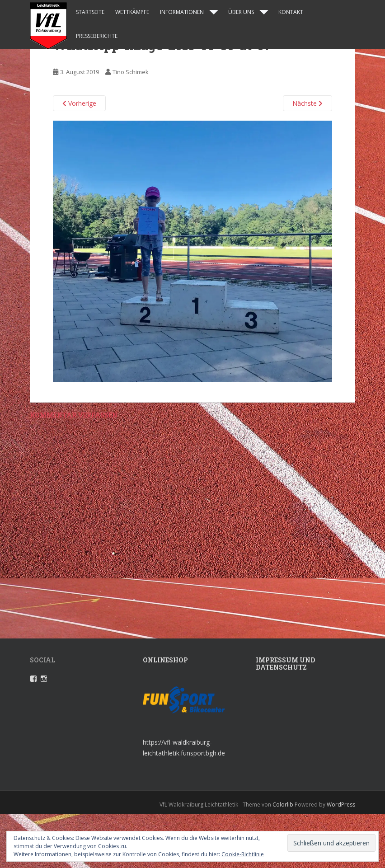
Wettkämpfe (132, 12)
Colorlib (283, 805)
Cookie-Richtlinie (243, 854)
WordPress (341, 805)
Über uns (241, 12)
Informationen (182, 12)
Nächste (308, 103)
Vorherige (79, 103)
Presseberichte (97, 36)
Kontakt (291, 12)
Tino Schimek (131, 72)
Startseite (90, 12)
